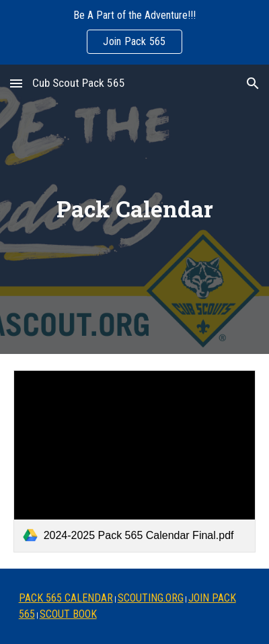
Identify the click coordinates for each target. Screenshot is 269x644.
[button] (16, 83)
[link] (135, 461)
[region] (134, 32)
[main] (135, 209)
